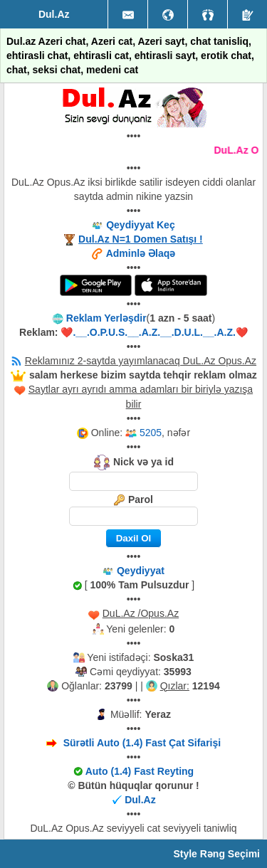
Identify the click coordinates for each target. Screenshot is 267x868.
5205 (151, 433)
